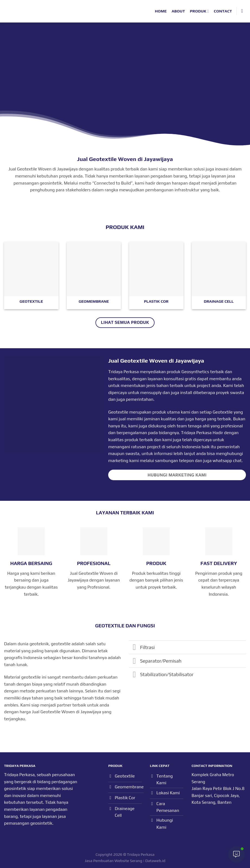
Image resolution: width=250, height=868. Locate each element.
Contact (223, 11)
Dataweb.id (155, 861)
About (178, 11)
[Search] (244, 11)
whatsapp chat (227, 461)
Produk (199, 11)
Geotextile (223, 412)
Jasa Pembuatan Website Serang (113, 861)
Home (161, 11)
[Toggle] (134, 648)
